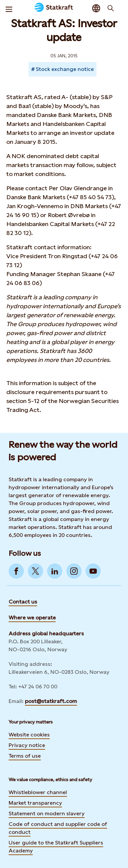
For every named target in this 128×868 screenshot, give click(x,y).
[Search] (111, 8)
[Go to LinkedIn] (55, 571)
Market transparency (35, 803)
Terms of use (25, 756)
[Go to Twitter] (35, 571)
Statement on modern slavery (47, 813)
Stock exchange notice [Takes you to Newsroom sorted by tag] (65, 69)
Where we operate (32, 618)
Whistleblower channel (38, 792)
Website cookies (29, 735)
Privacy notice (27, 745)
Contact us (23, 602)
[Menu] (9, 8)
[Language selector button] (96, 8)
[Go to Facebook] (16, 571)
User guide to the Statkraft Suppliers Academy (56, 847)
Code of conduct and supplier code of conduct (58, 828)
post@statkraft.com (51, 701)
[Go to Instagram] (74, 571)
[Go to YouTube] (93, 571)
